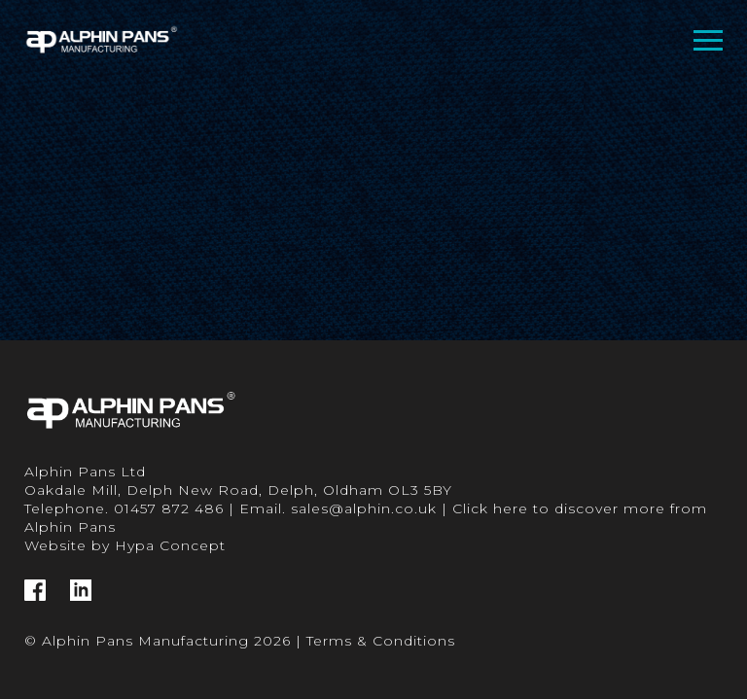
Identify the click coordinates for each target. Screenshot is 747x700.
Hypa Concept (170, 545)
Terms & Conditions (381, 641)
